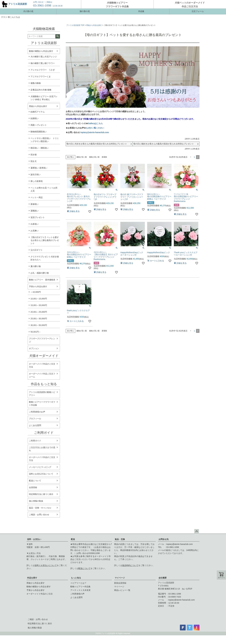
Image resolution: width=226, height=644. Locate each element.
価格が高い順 (94, 157)
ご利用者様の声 (77, 594)
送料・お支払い (34, 539)
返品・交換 (120, 539)
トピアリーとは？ (78, 583)
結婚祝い (35, 118)
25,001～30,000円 (39, 319)
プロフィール (35, 419)
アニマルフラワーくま (41, 76)
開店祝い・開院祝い (40, 148)
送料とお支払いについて (46, 565)
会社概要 (163, 578)
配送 (73, 539)
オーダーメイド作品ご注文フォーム (42, 375)
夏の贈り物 (36, 266)
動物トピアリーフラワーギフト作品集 (42, 403)
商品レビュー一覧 (122, 590)
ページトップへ (197, 531)
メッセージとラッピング (40, 467)
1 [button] (194, 157)
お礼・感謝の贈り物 (40, 273)
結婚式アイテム (38, 112)
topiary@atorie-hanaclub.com (95, 132)
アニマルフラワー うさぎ (43, 70)
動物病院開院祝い (39, 132)
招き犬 (34, 161)
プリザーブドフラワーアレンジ (42, 340)
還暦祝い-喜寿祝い (39, 168)
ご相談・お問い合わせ (39, 515)
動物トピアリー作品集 (80, 587)
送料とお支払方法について (41, 474)
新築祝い (35, 204)
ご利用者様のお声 (37, 412)
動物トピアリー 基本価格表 (42, 280)
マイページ (120, 578)
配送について (35, 481)
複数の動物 (36, 83)
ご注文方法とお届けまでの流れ (42, 449)
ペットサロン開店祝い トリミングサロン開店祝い (45, 140)
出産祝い (35, 224)
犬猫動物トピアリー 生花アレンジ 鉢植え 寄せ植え (44, 98)
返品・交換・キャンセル (40, 508)
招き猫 (34, 155)
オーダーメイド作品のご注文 (40, 594)
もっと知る (76, 578)
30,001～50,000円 (39, 325)
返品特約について (130, 565)
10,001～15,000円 (39, 299)
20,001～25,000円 (39, 312)
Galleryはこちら (95, 123)
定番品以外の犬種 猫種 (41, 90)
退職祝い (35, 211)
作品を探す (32, 578)
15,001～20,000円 (39, 305)
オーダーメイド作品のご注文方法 (42, 365)
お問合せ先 (164, 539)
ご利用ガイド (35, 441)
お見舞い (35, 231)
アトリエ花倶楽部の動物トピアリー (42, 394)
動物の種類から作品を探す (41, 51)
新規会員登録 (120, 583)
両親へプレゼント (39, 125)
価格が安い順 (82, 157)
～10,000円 (36, 292)
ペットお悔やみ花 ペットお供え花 (44, 189)
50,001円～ (36, 332)
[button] (191, 157)
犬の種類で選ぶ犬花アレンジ (44, 57)
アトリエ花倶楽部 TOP (75, 25)
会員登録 (33, 487)
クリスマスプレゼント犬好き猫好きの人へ (45, 258)
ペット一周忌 (37, 197)
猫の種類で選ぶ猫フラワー (43, 63)
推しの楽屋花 (37, 181)
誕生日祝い (36, 174)
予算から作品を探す (38, 286)
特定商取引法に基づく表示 (41, 494)
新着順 (104, 157)
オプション (34, 348)
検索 (58, 36)
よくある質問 (35, 425)
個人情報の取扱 (36, 501)
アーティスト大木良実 (80, 590)
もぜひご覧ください (95, 128)
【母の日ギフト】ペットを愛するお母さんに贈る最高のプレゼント (45, 240)
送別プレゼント (38, 217)
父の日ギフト (37, 250)
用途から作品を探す (38, 106)
